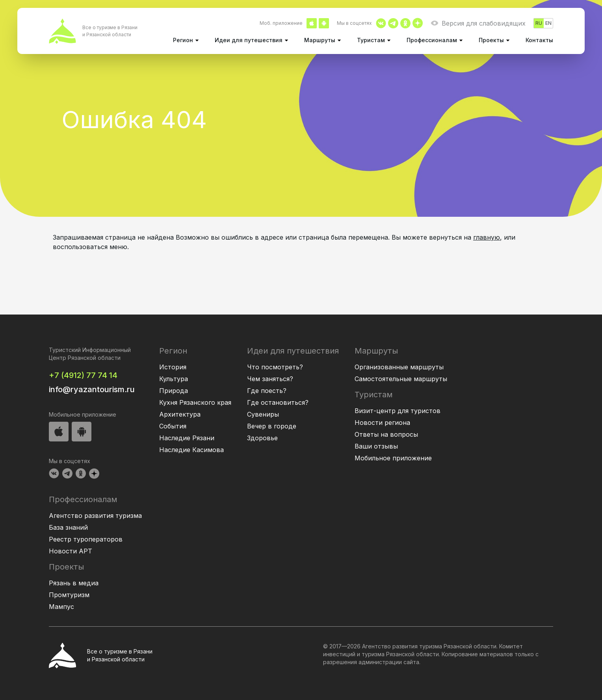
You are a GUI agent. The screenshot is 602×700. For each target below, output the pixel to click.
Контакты (539, 40)
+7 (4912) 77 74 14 (83, 375)
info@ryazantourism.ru (92, 389)
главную (487, 237)
